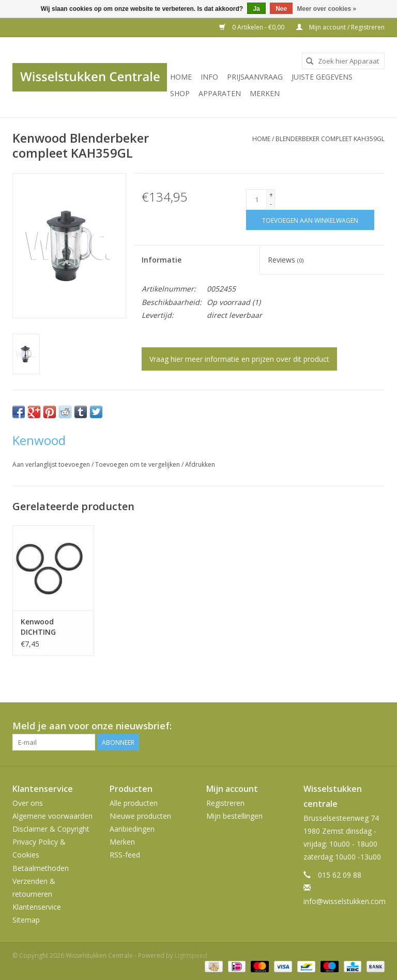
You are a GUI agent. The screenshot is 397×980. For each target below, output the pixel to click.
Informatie (162, 260)
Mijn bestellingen (234, 816)
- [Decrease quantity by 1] (271, 204)
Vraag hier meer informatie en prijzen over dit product (239, 359)
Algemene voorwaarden (52, 816)
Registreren (225, 803)
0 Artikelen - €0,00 (253, 27)
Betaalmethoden (41, 868)
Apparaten (220, 93)
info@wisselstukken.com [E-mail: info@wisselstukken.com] (345, 901)
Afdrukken (200, 464)
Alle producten (134, 803)
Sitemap (26, 920)
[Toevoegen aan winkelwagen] (310, 220)
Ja (256, 9)
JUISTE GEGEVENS (322, 77)
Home (181, 77)
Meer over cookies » (327, 9)
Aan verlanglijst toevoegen (52, 464)
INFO (209, 77)
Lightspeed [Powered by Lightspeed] (191, 955)
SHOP (180, 93)
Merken (265, 93)
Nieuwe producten (140, 816)
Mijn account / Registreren (340, 27)
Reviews (286, 260)
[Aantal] (256, 200)
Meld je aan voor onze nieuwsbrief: (92, 726)
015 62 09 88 (340, 875)
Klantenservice (37, 907)
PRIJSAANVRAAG (255, 77)
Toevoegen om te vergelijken (138, 464)
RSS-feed (125, 855)
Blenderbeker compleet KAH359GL (330, 139)
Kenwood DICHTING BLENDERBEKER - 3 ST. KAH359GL (50, 627)
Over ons (28, 803)
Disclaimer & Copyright (51, 829)
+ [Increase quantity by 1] (271, 195)
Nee (281, 9)
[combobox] (343, 61)
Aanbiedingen (132, 829)
